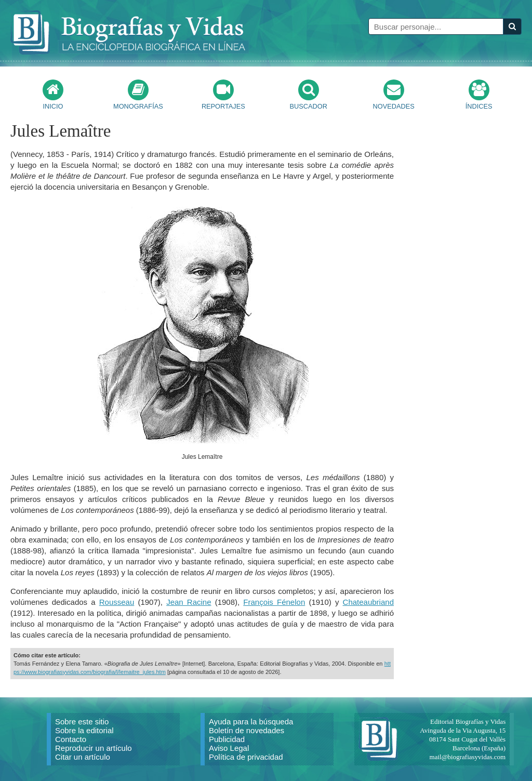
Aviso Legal (229, 748)
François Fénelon (274, 602)
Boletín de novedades (247, 730)
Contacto (71, 739)
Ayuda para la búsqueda (251, 722)
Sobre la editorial (84, 730)
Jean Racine (189, 602)
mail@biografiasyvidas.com (468, 757)
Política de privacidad (246, 757)
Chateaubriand (368, 602)
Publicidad (227, 739)
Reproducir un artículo (94, 748)
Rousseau (117, 602)
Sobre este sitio (82, 722)
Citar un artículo (83, 757)
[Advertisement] (480, 273)
